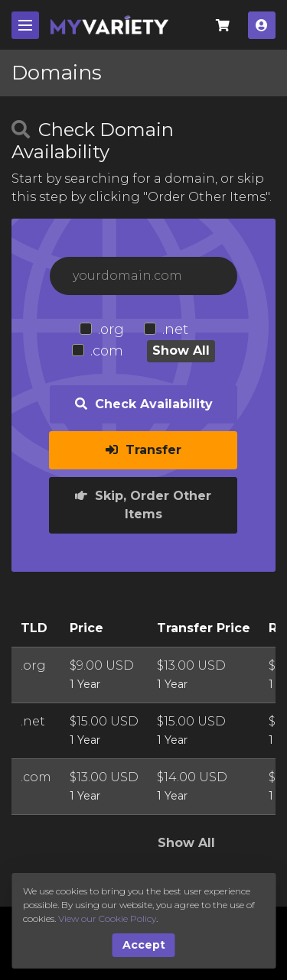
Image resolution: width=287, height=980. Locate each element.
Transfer (143, 450)
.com (107, 351)
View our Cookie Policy (107, 918)
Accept (144, 945)
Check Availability (144, 404)
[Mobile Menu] (25, 25)
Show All (181, 350)
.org (111, 329)
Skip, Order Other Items (143, 505)
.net (175, 329)
